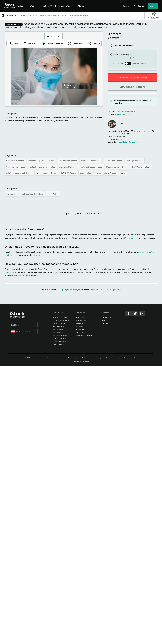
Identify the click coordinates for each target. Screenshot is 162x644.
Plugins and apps (59, 338)
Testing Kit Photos (135, 161)
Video (20, 6)
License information (60, 341)
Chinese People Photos (106, 173)
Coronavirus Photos (15, 161)
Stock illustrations (59, 335)
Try (59, 36)
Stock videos (57, 332)
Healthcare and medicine (32, 194)
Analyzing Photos (67, 167)
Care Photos (86, 173)
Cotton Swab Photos (16, 167)
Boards (141, 6)
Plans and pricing (59, 317)
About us (80, 317)
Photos (31, 6)
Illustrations (44, 6)
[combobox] (9, 16)
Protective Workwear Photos (42, 167)
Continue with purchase (133, 77)
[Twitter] (135, 314)
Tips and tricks (58, 323)
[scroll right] (99, 44)
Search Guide (57, 326)
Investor (80, 323)
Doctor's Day (53, 194)
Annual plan (119, 63)
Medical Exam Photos (91, 161)
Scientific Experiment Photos (41, 161)
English (24, 325)
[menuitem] (21, 8)
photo (141, 252)
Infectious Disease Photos (91, 167)
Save (49, 36)
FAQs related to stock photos (105, 289)
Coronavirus (12, 194)
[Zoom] (54, 77)
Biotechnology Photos (47, 173)
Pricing (126, 6)
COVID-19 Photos (68, 173)
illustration (150, 252)
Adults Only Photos (24, 173)
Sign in (153, 6)
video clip (12, 255)
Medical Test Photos (68, 161)
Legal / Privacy (58, 344)
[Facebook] (128, 314)
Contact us (106, 317)
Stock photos (57, 329)
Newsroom (81, 320)
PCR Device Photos (114, 161)
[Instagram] (142, 314)
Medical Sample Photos (117, 167)
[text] (82, 16)
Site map (105, 323)
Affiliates (80, 329)
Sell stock (80, 332)
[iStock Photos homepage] (10, 6)
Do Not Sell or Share (81, 361)
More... (81, 6)
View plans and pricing (133, 87)
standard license (127, 111)
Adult (9, 173)
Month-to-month (140, 63)
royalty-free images (70, 289)
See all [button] (123, 173)
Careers (80, 326)
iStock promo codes (60, 320)
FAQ (103, 320)
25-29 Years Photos (141, 167)
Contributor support (85, 335)
